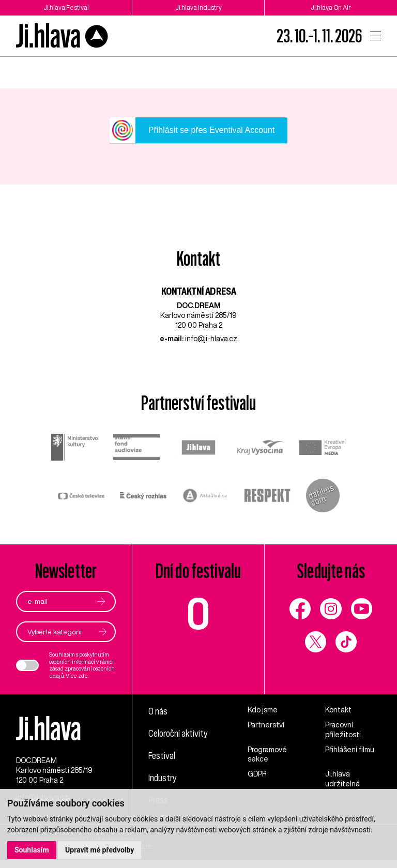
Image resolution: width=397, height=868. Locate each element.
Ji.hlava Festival (66, 7)
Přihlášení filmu (350, 750)
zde (83, 676)
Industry (163, 778)
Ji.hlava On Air (331, 7)
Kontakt (338, 710)
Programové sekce (267, 755)
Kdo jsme (263, 710)
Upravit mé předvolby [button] (100, 850)
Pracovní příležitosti (343, 730)
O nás (158, 711)
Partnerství (266, 725)
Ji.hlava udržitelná (342, 779)
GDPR (257, 774)
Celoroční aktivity (179, 733)
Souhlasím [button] (32, 850)
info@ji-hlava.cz (211, 339)
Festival (162, 755)
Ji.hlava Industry (198, 7)
